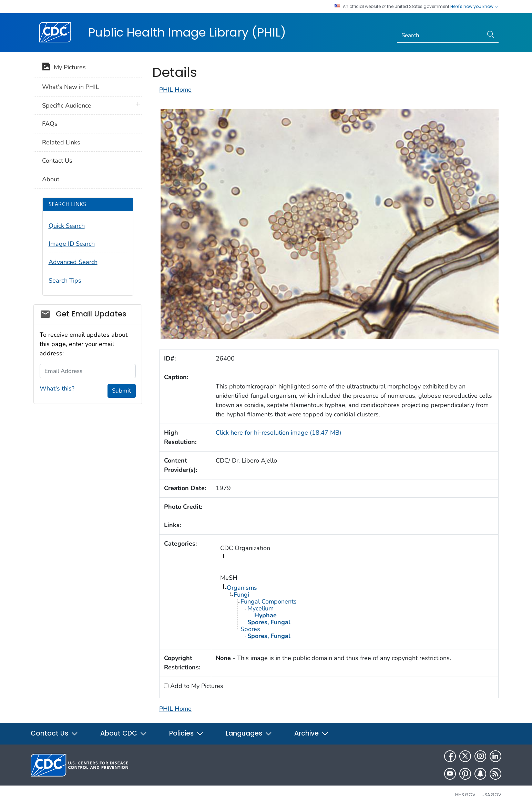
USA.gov (491, 795)
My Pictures (64, 68)
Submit (121, 391)
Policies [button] (186, 733)
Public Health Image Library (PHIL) (187, 32)
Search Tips (65, 281)
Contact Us (57, 161)
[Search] (440, 36)
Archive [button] (311, 733)
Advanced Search (73, 262)
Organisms (242, 588)
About (51, 179)
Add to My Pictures (196, 686)
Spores (250, 629)
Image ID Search (72, 244)
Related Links (61, 142)
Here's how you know (474, 7)
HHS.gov (465, 795)
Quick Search (67, 226)
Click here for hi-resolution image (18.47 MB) (279, 433)
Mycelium (260, 608)
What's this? (57, 388)
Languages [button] (249, 733)
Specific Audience (67, 105)
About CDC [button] (124, 733)
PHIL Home (175, 90)
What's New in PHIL (71, 87)
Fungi (241, 595)
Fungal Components (269, 601)
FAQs (50, 124)
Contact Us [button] (54, 733)
